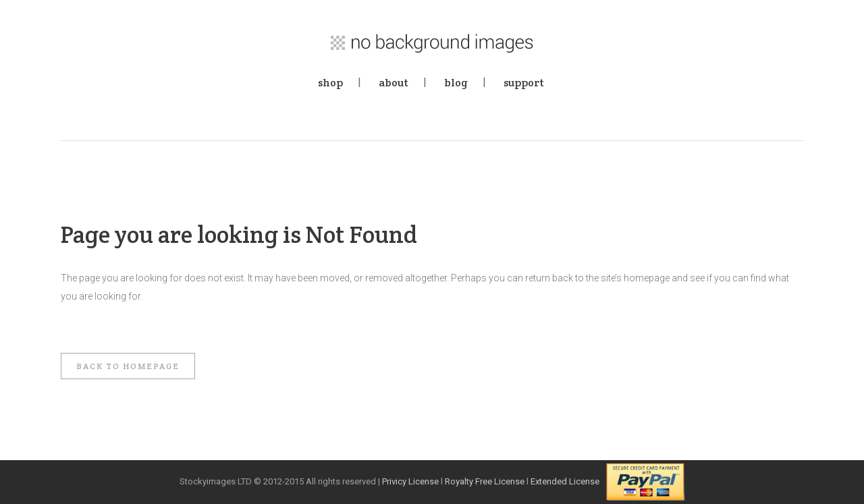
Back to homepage (128, 366)
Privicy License (410, 481)
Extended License (565, 481)
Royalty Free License (485, 481)
